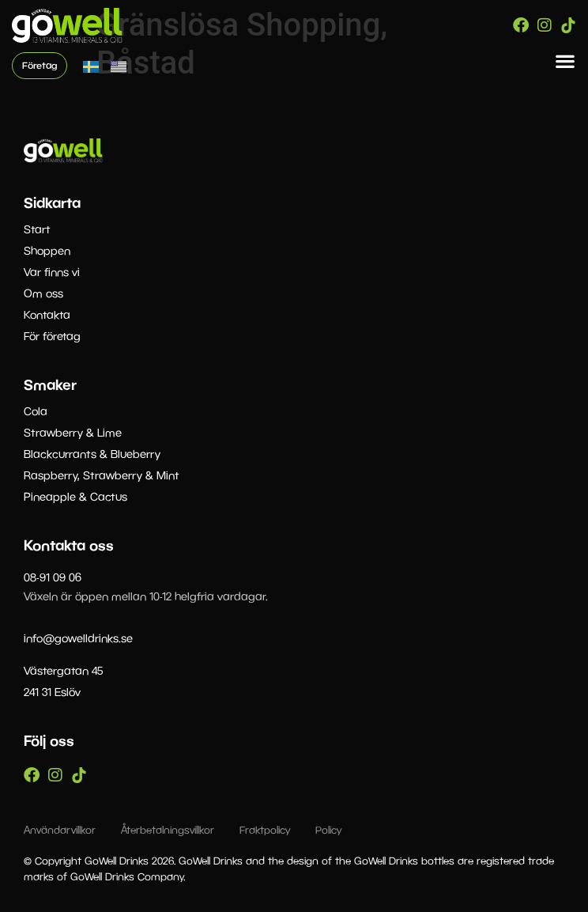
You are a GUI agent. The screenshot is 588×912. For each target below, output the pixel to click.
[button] (565, 61)
